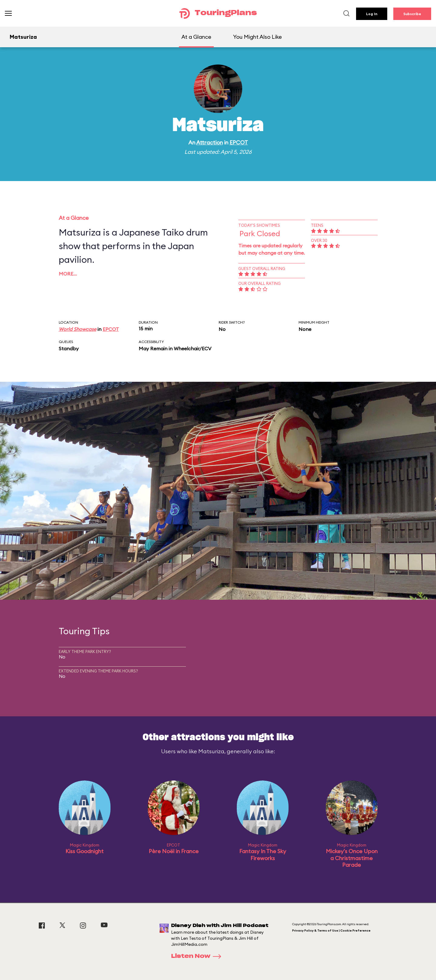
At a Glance (196, 37)
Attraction (210, 142)
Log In (372, 14)
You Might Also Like (258, 37)
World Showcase (78, 329)
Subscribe (412, 14)
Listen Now (198, 956)
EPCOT (239, 142)
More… (68, 274)
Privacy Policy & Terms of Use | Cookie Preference (331, 931)
